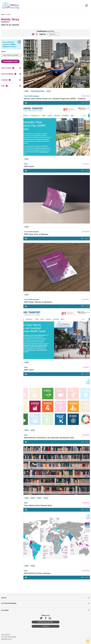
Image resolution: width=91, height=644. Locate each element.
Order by (42, 34)
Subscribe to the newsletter (46, 622)
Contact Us (45, 626)
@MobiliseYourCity (6, 639)
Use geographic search (10, 61)
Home (3, 14)
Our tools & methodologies (9, 637)
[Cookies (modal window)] (88, 641)
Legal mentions (5, 635)
